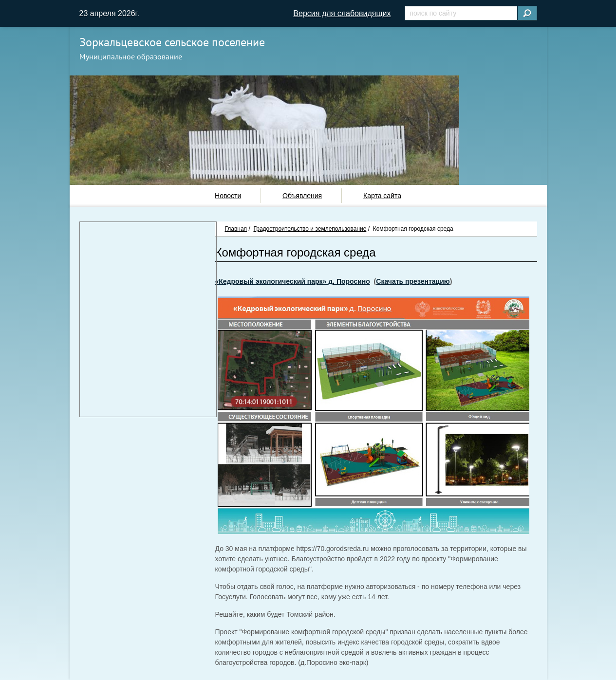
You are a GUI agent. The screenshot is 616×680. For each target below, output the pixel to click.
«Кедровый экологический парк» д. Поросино (293, 281)
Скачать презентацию (413, 281)
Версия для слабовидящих (342, 13)
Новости (228, 196)
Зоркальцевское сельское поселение (172, 42)
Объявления (302, 196)
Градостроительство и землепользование (310, 229)
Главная (236, 229)
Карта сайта (382, 196)
